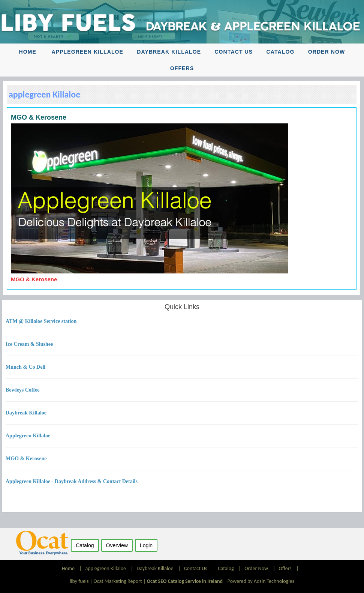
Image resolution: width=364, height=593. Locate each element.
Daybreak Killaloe (169, 52)
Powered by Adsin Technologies (261, 581)
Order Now (327, 52)
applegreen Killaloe (87, 52)
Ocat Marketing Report (118, 581)
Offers (182, 68)
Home (28, 52)
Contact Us (234, 52)
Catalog (280, 52)
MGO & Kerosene (34, 279)
